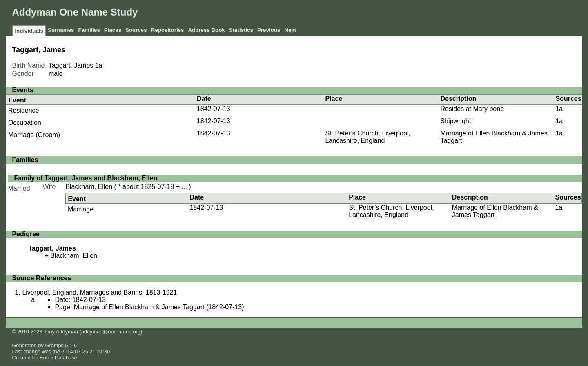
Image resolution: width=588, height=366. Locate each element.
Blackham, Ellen (89, 187)
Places (113, 30)
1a (99, 65)
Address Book (206, 30)
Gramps (55, 345)
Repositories (168, 30)
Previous (269, 30)
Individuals (29, 31)
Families (89, 30)
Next (290, 30)
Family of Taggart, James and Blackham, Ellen (86, 178)
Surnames (61, 30)
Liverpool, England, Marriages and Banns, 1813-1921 (99, 292)
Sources (136, 30)
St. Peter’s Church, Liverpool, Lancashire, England (367, 137)
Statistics (241, 30)
